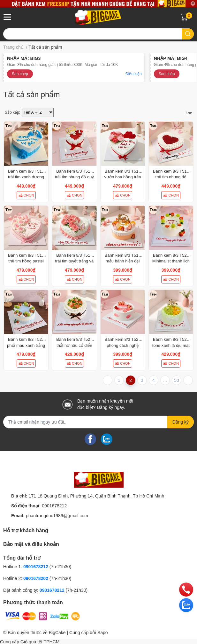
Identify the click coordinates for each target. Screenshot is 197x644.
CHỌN (26, 195)
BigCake (57, 633)
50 (177, 380)
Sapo (103, 633)
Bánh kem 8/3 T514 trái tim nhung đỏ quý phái (74, 177)
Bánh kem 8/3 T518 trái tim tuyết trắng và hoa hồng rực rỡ (74, 261)
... (165, 380)
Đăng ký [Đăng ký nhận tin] (181, 422)
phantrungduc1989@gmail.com (57, 516)
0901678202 (36, 578)
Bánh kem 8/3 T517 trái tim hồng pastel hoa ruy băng (26, 261)
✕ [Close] (193, 3)
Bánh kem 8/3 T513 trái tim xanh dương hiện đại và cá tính (26, 177)
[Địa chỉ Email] (98, 422)
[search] (188, 34)
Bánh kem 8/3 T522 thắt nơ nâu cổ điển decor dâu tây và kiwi (74, 345)
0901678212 (54, 506)
